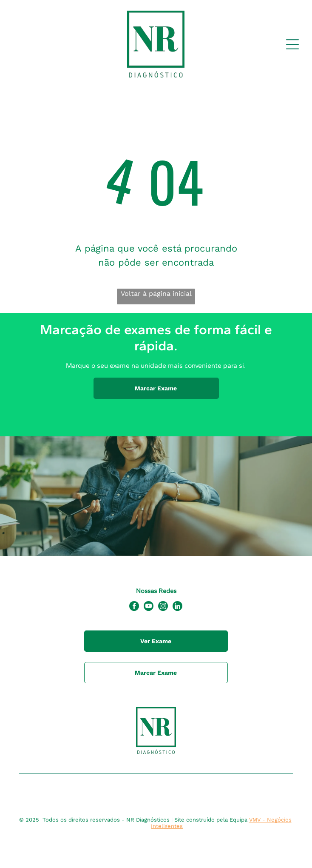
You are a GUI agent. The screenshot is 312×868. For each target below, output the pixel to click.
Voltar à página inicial (156, 294)
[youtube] (149, 607)
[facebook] (134, 607)
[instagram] (163, 607)
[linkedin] (177, 607)
